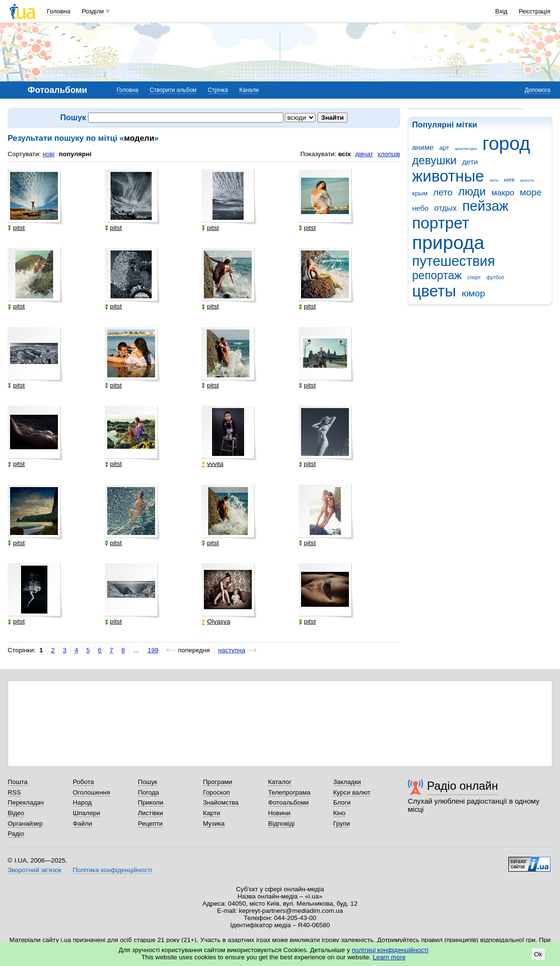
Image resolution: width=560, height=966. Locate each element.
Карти (212, 813)
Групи (342, 824)
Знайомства (221, 802)
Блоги (342, 802)
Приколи (151, 802)
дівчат (364, 154)
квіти (494, 180)
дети (470, 162)
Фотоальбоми (288, 802)
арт (444, 148)
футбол (495, 277)
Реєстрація (535, 11)
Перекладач (26, 802)
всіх (344, 154)
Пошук (148, 782)
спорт (474, 277)
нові (49, 154)
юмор (474, 293)
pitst (16, 228)
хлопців (389, 154)
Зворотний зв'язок (34, 870)
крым (420, 193)
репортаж (437, 275)
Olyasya (216, 622)
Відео (16, 813)
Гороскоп (216, 792)
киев (509, 180)
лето (443, 192)
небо (420, 208)
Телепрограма (289, 792)
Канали (249, 90)
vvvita (212, 464)
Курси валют (352, 792)
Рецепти (150, 824)
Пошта (17, 782)
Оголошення (91, 792)
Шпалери (86, 813)
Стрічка (218, 90)
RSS (14, 792)
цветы (434, 291)
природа (448, 243)
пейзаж (485, 206)
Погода (148, 792)
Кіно (339, 813)
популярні (75, 154)
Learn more (389, 957)
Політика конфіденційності (112, 870)
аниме (423, 147)
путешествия (454, 261)
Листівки (151, 813)
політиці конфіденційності (390, 950)
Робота (83, 782)
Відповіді (281, 824)
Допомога (538, 90)
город (506, 143)
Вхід (502, 11)
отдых (445, 208)
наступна (232, 650)
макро (503, 193)
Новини (279, 813)
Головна (59, 11)
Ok (538, 954)
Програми (218, 782)
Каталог (280, 782)
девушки (434, 160)
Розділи (93, 11)
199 (153, 650)
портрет (441, 223)
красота (527, 180)
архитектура (466, 149)
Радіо (16, 834)
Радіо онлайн (463, 786)
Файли (83, 824)
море (531, 192)
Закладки (347, 782)
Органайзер (25, 824)
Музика (214, 824)
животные (448, 176)
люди (472, 192)
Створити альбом (173, 90)
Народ (82, 802)
